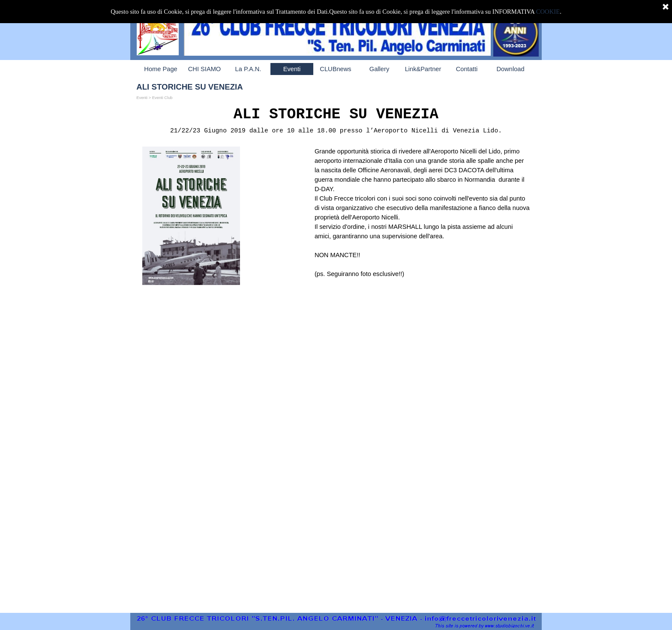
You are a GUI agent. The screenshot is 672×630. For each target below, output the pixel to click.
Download (510, 69)
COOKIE (548, 12)
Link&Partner (423, 69)
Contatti (467, 69)
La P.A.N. (248, 69)
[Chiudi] (666, 7)
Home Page (160, 69)
